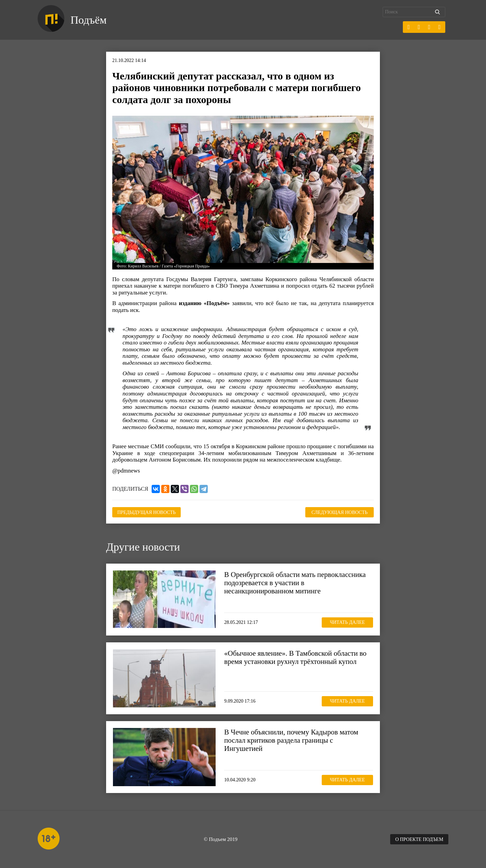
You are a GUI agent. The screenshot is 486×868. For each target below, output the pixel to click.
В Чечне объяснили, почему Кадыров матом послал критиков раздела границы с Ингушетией (291, 740)
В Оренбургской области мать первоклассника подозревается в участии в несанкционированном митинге (295, 583)
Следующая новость (340, 512)
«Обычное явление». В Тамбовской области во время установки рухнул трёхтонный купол (295, 657)
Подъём (88, 20)
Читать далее (347, 622)
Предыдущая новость (147, 512)
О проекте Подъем (419, 839)
